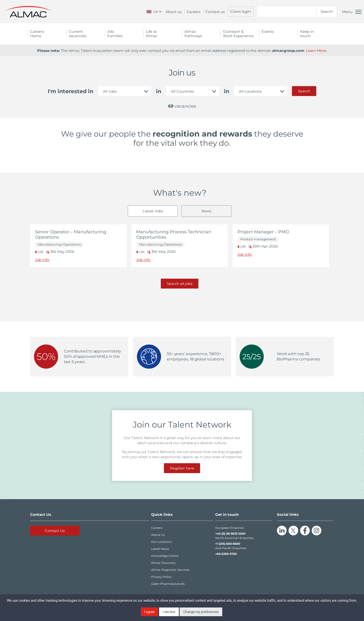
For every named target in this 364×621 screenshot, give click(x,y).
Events (268, 31)
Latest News (160, 549)
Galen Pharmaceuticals (168, 584)
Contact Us (55, 531)
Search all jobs (180, 284)
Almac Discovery (163, 563)
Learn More (316, 51)
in (159, 91)
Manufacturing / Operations (59, 245)
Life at (163, 34)
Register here (182, 468)
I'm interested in (71, 91)
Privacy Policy (161, 577)
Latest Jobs (153, 211)
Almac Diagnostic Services (170, 570)
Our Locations (161, 542)
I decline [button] (169, 612)
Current (86, 34)
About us (173, 12)
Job (124, 34)
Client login (240, 11)
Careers (193, 12)
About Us (158, 535)
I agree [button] (149, 612)
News (206, 211)
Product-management (258, 239)
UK (40, 252)
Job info (42, 260)
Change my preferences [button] (201, 612)
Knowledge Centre (165, 556)
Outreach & (240, 34)
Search (304, 91)
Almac (201, 34)
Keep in (317, 34)
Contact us (215, 12)
